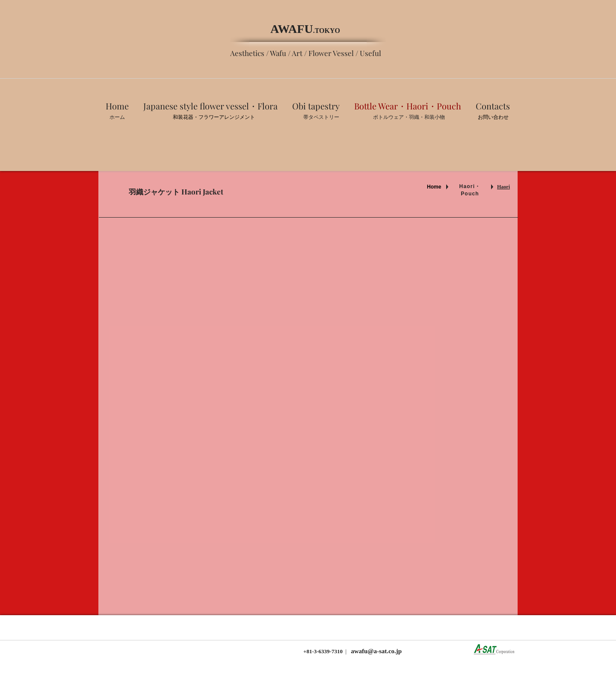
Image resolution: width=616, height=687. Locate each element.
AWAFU (292, 29)
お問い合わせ (493, 117)
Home (434, 187)
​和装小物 (435, 117)
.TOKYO (327, 31)
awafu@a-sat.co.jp (376, 651)
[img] (450, 424)
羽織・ (417, 117)
